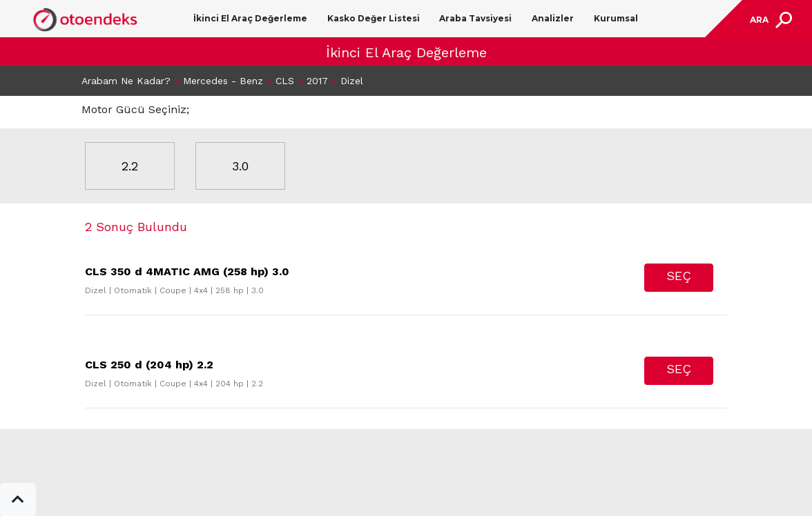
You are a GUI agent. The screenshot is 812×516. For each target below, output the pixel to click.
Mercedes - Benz (223, 81)
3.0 (240, 166)
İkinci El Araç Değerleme (250, 18)
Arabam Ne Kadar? (126, 81)
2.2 (130, 166)
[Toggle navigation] (769, 20)
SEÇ (679, 276)
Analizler (553, 18)
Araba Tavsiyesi (475, 18)
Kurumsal (616, 18)
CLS (285, 81)
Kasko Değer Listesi (374, 18)
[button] (18, 499)
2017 (317, 81)
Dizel (352, 81)
